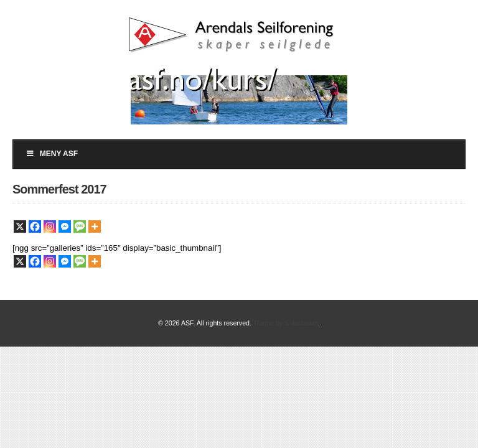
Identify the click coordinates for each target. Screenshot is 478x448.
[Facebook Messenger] (65, 226)
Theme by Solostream (286, 323)
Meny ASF (52, 154)
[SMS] (80, 226)
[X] (20, 226)
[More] (95, 226)
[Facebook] (35, 226)
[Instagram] (50, 226)
